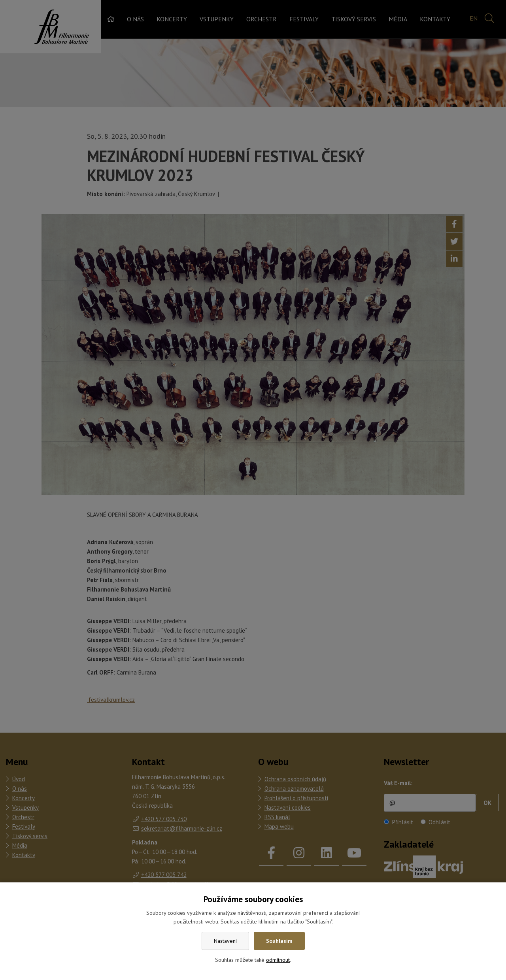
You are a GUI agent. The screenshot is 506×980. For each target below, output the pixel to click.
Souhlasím (279, 941)
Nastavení (225, 941)
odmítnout (278, 960)
